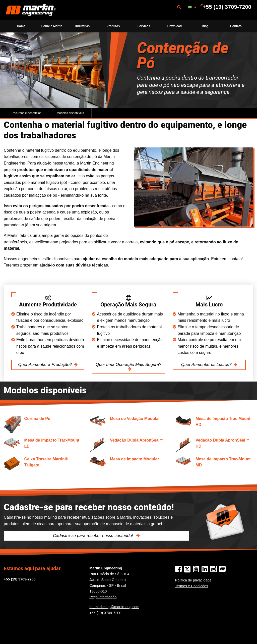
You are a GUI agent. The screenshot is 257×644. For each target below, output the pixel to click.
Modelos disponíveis (70, 113)
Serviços (144, 26)
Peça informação (103, 597)
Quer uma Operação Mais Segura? (128, 365)
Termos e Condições (192, 586)
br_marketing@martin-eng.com (114, 607)
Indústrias (82, 26)
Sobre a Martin (52, 26)
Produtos (113, 26)
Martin (31, 10)
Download (175, 26)
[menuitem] (31, 10)
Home (21, 26)
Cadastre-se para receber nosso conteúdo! (94, 536)
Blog (205, 26)
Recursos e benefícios (26, 113)
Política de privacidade (193, 580)
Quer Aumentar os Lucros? (206, 365)
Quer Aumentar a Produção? (45, 365)
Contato (236, 26)
